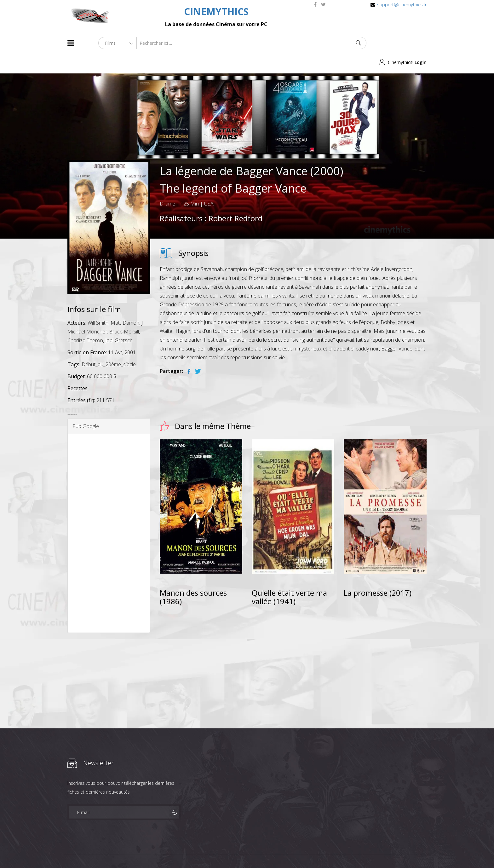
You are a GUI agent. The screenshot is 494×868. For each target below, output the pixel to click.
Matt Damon (125, 304)
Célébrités (108, 852)
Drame (167, 184)
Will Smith (98, 304)
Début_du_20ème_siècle (109, 345)
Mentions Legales (142, 852)
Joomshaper (301, 851)
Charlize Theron (85, 321)
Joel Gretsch (119, 321)
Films (86, 852)
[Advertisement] (109, 514)
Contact (174, 852)
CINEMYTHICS (216, 12)
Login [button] (421, 43)
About (69, 852)
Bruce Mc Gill (124, 312)
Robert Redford (236, 199)
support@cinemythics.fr (402, 5)
